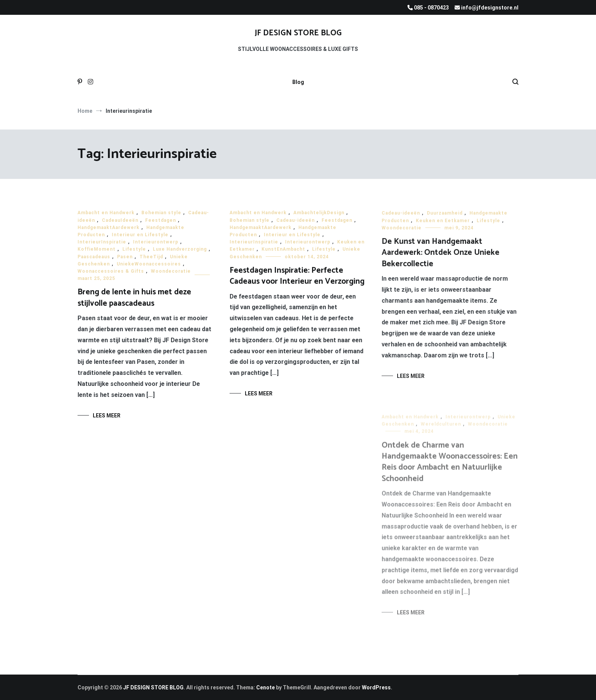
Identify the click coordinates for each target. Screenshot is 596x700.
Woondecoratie (171, 271)
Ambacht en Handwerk (106, 213)
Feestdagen (161, 220)
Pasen (125, 257)
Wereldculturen (441, 428)
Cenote (266, 687)
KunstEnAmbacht (283, 250)
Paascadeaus (94, 257)
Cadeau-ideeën (296, 220)
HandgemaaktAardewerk (109, 228)
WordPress (376, 687)
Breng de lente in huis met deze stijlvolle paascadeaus (134, 298)
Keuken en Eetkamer (443, 222)
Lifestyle (134, 249)
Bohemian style (161, 213)
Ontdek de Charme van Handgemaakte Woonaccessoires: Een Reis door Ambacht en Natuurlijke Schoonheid (450, 466)
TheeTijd (151, 257)
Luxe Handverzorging (180, 249)
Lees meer (107, 416)
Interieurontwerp (156, 242)
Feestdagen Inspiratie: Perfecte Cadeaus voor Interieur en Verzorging (297, 276)
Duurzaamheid (445, 215)
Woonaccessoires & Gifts (111, 271)
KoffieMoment (97, 249)
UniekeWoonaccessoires (149, 264)
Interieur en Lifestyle (140, 235)
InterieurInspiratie (102, 242)
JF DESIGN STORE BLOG (298, 33)
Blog (298, 82)
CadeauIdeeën (120, 220)
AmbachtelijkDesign (319, 213)
